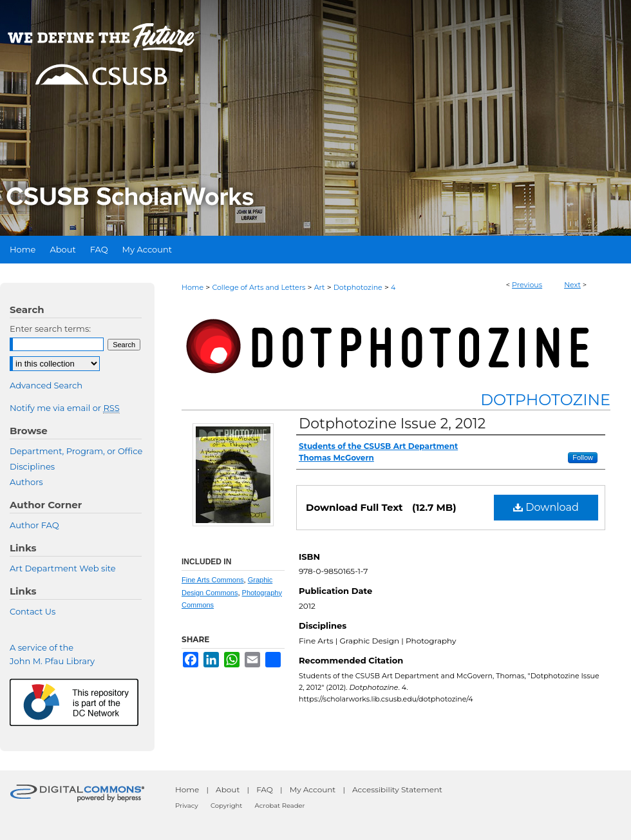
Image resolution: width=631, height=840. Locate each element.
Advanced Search (46, 385)
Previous (527, 285)
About (228, 789)
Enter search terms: (50, 329)
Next (572, 285)
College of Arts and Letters (259, 287)
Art (320, 287)
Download (546, 507)
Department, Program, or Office (76, 451)
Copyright (226, 806)
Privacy (187, 806)
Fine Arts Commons (213, 580)
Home (193, 287)
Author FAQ (34, 525)
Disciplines (32, 466)
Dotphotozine (358, 287)
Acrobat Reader (280, 806)
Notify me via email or (65, 408)
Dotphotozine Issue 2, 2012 (392, 424)
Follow (583, 457)
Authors (26, 482)
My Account (313, 789)
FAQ (265, 789)
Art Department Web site (63, 568)
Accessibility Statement (397, 789)
